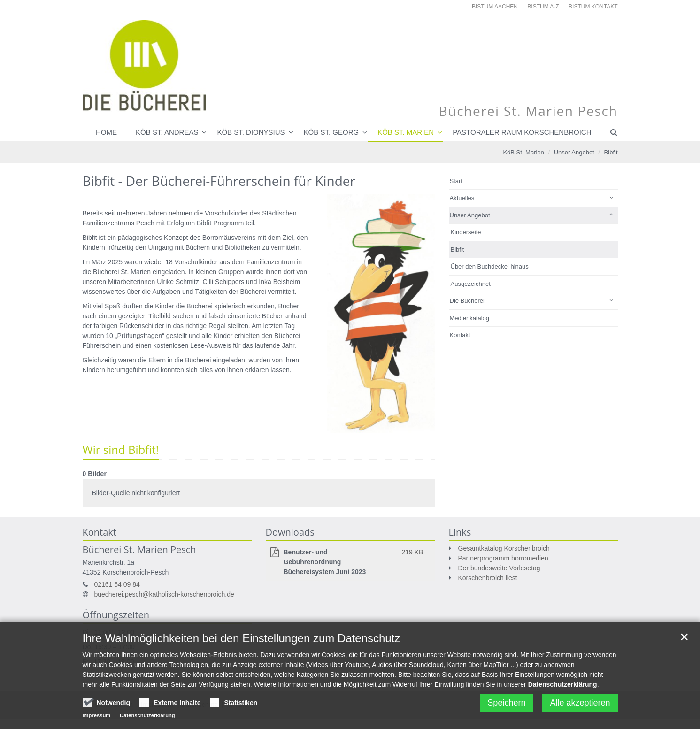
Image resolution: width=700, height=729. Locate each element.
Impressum (97, 720)
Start (456, 181)
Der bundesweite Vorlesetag (499, 568)
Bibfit (611, 152)
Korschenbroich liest (488, 578)
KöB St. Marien (523, 152)
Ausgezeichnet (471, 284)
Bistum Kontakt (593, 7)
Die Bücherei (467, 301)
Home (106, 132)
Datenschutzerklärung (563, 689)
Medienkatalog (470, 318)
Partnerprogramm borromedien (503, 558)
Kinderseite (466, 232)
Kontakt (460, 335)
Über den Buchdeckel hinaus (490, 266)
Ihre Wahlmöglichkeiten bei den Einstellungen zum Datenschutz (242, 642)
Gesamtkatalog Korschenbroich (504, 548)
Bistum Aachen (495, 7)
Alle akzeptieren (580, 707)
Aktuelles (462, 198)
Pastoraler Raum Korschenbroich (522, 132)
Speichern (506, 707)
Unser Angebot (574, 152)
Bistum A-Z (543, 7)
